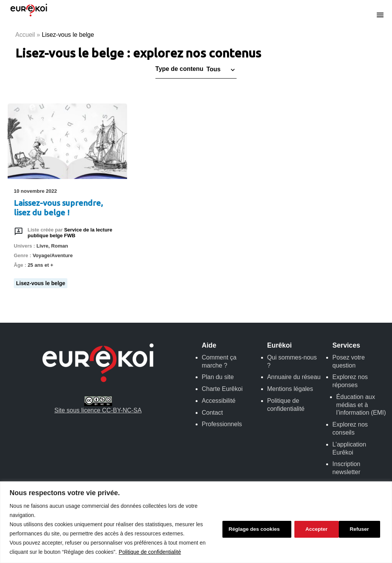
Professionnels (222, 424)
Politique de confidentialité (150, 552)
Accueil (25, 35)
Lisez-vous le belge (41, 283)
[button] (220, 69)
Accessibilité (219, 401)
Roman (60, 246)
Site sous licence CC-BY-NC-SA (98, 405)
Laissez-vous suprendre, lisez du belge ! (58, 208)
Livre (42, 246)
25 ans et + (40, 265)
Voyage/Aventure (53, 256)
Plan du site (218, 377)
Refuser (313, 529)
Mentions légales (290, 389)
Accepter (360, 529)
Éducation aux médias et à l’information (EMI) (361, 405)
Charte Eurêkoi (222, 389)
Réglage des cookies (251, 529)
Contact (212, 413)
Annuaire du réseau (294, 377)
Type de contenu (180, 69)
